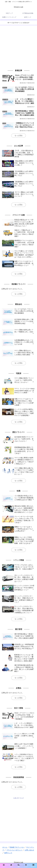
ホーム (5, 847)
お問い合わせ (29, 850)
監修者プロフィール (17, 847)
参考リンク (8, 853)
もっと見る (19, 136)
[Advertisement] (18, 47)
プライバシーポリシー (14, 850)
